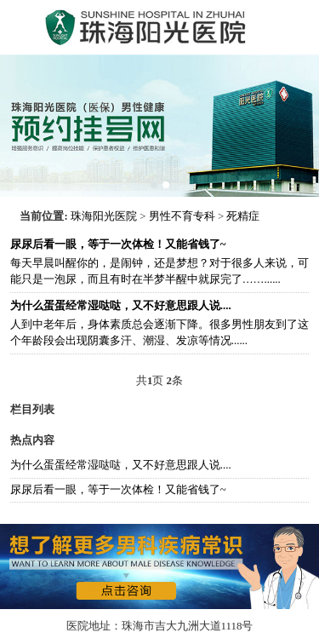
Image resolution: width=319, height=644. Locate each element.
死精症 (243, 216)
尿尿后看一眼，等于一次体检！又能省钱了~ (118, 490)
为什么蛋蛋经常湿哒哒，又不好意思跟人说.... (121, 465)
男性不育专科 (182, 216)
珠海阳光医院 (104, 216)
